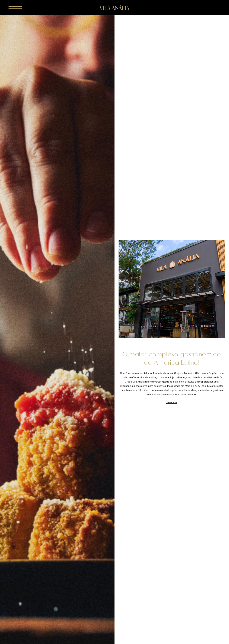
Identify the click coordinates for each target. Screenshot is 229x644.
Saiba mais (172, 402)
